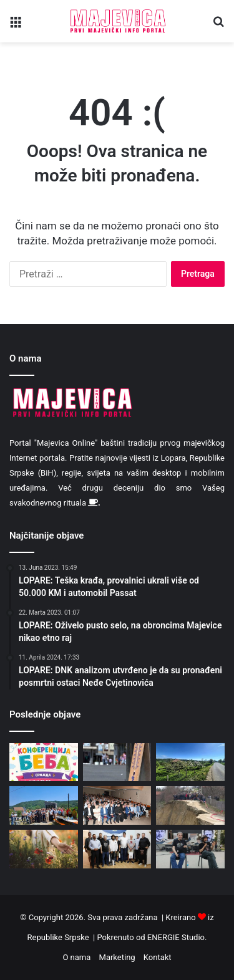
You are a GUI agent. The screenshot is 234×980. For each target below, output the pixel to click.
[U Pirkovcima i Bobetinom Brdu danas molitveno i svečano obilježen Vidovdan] (44, 805)
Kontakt (158, 957)
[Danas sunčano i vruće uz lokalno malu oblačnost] (190, 762)
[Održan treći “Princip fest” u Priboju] (190, 849)
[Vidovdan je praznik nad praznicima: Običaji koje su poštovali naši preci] (44, 849)
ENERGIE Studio (176, 937)
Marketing (117, 957)
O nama (76, 957)
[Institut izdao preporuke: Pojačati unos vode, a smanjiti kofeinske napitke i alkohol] (117, 762)
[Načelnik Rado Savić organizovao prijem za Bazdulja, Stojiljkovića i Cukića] (117, 849)
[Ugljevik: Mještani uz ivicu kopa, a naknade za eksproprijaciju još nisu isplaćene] (190, 805)
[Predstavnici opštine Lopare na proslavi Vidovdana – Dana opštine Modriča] (117, 805)
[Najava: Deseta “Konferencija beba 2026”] (44, 762)
